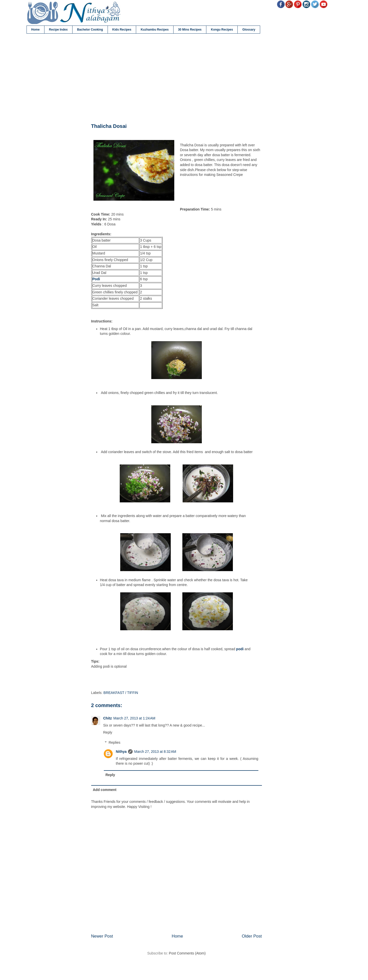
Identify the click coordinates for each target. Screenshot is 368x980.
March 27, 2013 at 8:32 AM (155, 752)
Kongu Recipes (222, 30)
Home (35, 30)
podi (240, 649)
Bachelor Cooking (90, 30)
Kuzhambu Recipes (155, 30)
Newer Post (102, 936)
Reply (108, 732)
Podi (96, 279)
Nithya (121, 752)
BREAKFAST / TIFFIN (121, 693)
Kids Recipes (122, 30)
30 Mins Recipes (190, 30)
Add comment (105, 790)
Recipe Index (58, 30)
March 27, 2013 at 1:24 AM (134, 718)
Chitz (108, 718)
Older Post (252, 936)
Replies (115, 743)
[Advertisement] (177, 79)
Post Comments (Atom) (187, 953)
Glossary (249, 30)
